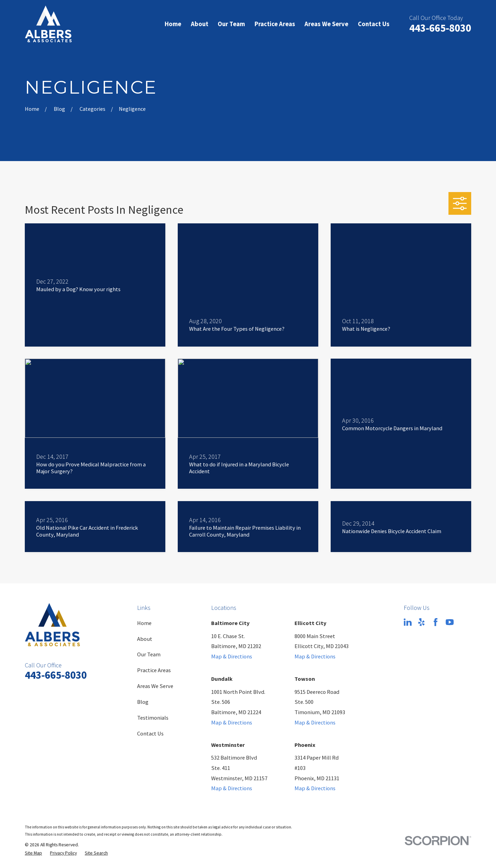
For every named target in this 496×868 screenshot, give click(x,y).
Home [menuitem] (173, 24)
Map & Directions (232, 656)
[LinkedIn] (408, 622)
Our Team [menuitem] (231, 24)
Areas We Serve (155, 686)
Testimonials (153, 718)
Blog (143, 702)
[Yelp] (421, 622)
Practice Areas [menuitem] (275, 24)
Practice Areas (154, 670)
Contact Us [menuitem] (374, 24)
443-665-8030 (440, 28)
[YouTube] (450, 622)
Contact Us (150, 733)
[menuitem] (33, 853)
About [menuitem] (200, 24)
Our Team (149, 654)
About (145, 639)
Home (144, 623)
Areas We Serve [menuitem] (326, 24)
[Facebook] (436, 622)
